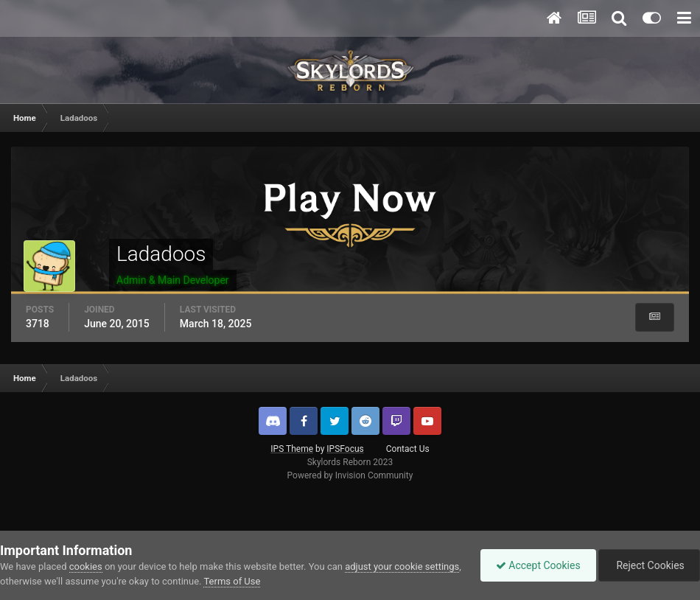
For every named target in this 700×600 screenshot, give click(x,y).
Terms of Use (232, 581)
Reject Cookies (649, 565)
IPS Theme (292, 449)
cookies (86, 566)
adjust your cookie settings (402, 566)
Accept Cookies (538, 565)
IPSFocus (345, 449)
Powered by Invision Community (350, 475)
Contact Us (408, 449)
